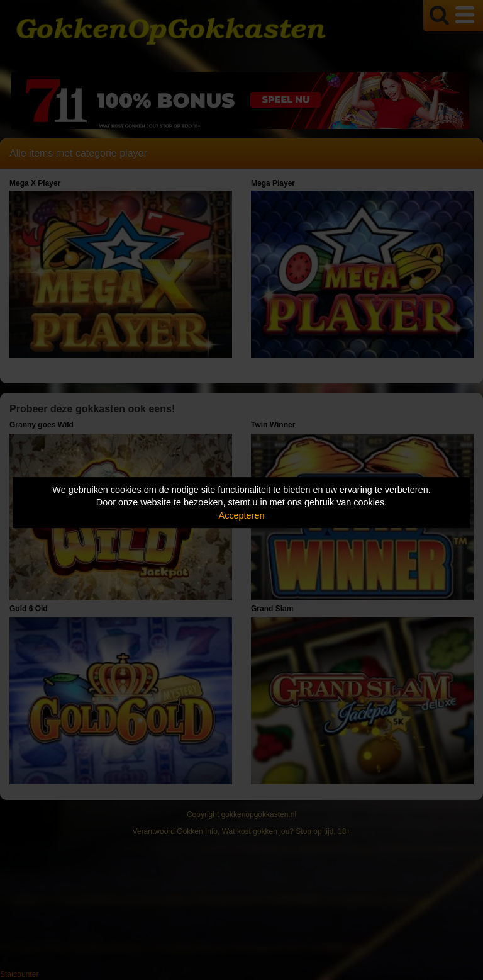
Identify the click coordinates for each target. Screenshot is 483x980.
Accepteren (242, 515)
